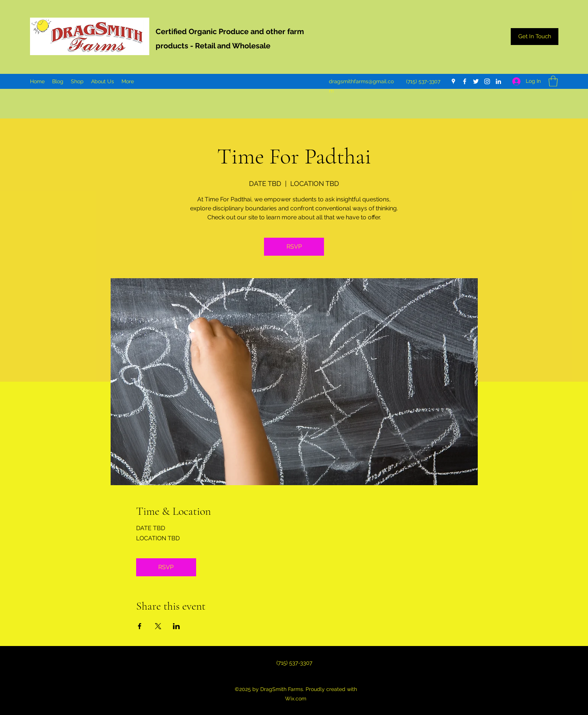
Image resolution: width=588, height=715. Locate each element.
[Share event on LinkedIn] (176, 626)
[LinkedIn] (498, 81)
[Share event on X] (158, 626)
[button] (553, 81)
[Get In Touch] (535, 37)
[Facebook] (465, 81)
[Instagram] (487, 81)
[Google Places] (453, 81)
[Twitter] (476, 81)
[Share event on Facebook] (140, 626)
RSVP (294, 247)
